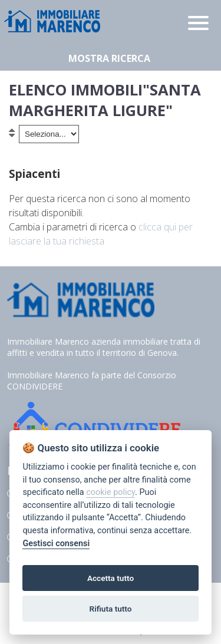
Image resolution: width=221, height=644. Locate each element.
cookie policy (111, 492)
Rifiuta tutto (111, 609)
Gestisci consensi (56, 544)
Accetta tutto (111, 578)
